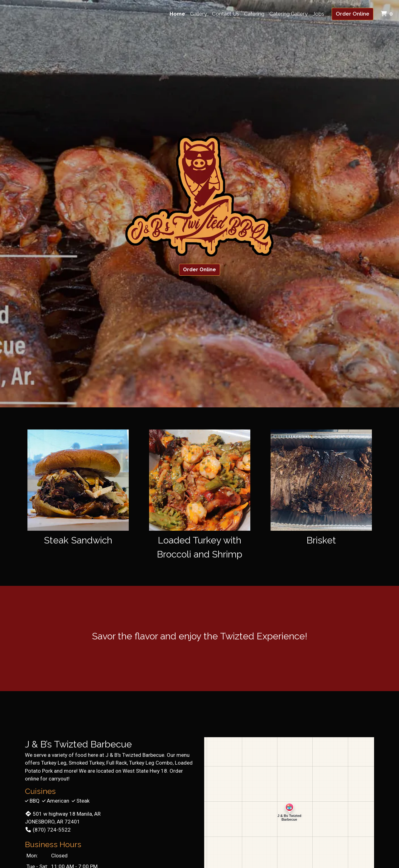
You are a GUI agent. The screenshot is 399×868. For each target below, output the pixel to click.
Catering (254, 14)
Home (177, 14)
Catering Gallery (288, 14)
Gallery (199, 14)
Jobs (318, 14)
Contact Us (226, 14)
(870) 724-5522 (48, 830)
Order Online (353, 14)
